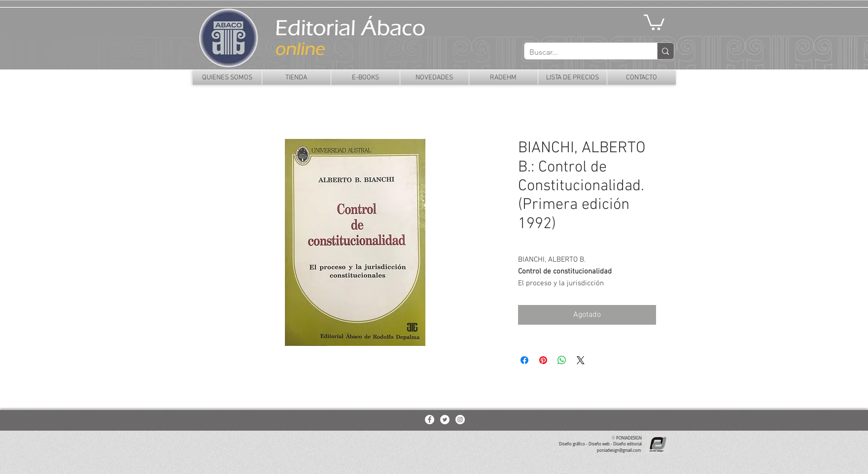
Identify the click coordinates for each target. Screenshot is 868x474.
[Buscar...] (583, 52)
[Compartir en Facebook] (524, 360)
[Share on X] (581, 360)
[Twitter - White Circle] (445, 420)
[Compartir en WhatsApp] (562, 360)
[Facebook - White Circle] (430, 420)
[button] (654, 21)
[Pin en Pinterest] (543, 360)
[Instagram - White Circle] (460, 420)
